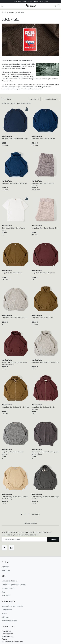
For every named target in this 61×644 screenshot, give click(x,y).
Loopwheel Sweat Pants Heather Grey (45, 228)
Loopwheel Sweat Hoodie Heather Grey (46, 362)
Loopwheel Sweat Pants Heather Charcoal (43, 184)
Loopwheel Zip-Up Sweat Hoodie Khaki (15, 407)
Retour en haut (31, 523)
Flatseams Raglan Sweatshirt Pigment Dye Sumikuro (45, 453)
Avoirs (4, 613)
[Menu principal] (2, 6)
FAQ (3, 592)
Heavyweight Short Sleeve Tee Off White (14, 229)
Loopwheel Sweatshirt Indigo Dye (43, 139)
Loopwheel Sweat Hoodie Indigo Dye (14, 183)
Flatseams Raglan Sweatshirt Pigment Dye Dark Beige (15, 498)
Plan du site (6, 596)
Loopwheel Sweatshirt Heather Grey (14, 318)
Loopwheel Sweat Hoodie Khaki (43, 318)
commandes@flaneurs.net (12, 642)
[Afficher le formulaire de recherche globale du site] (55, 6)
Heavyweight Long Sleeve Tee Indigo (15, 139)
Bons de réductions (9, 621)
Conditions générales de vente (14, 585)
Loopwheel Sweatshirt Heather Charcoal (13, 453)
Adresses (5, 617)
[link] (16, 120)
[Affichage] (34, 99)
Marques (11, 12)
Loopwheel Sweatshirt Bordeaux (43, 273)
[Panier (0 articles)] (59, 6)
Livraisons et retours (10, 581)
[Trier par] (51, 99)
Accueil (4, 12)
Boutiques (6, 570)
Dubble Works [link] (7, 136)
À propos (5, 567)
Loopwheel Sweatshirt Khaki (12, 273)
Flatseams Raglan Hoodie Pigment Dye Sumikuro (45, 498)
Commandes (7, 610)
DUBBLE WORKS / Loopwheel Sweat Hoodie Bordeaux (14, 364)
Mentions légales (9, 588)
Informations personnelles (13, 606)
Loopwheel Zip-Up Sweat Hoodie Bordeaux (43, 408)
